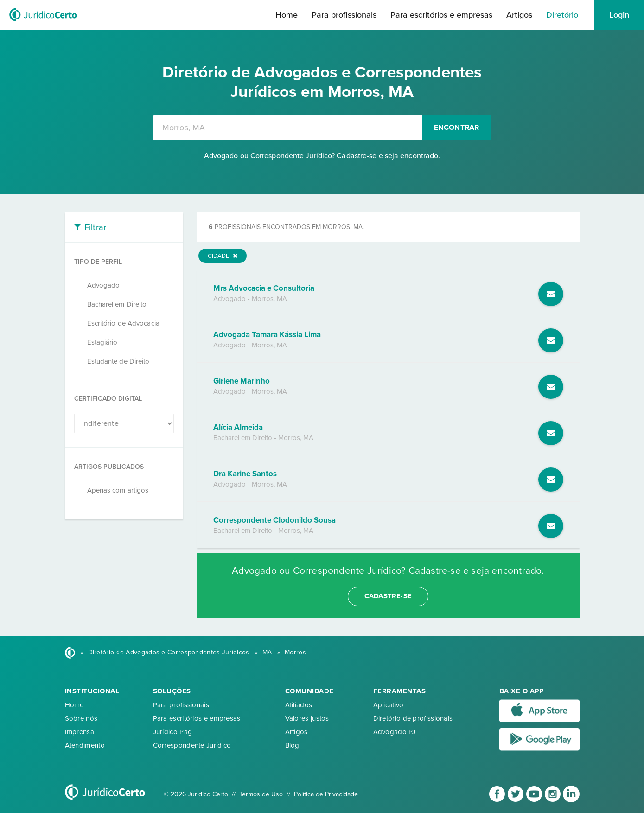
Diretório (562, 15)
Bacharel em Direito (117, 304)
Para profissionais (344, 15)
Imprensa (80, 732)
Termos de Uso (261, 794)
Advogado (104, 285)
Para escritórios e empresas (441, 15)
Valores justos (307, 718)
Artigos (519, 15)
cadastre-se (388, 596)
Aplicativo (389, 705)
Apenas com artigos (118, 490)
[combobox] (287, 128)
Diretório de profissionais (413, 718)
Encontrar (457, 128)
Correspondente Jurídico (192, 745)
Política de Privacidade (326, 794)
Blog (292, 745)
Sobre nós (81, 718)
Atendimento (85, 745)
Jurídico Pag (173, 732)
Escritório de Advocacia (123, 323)
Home (287, 15)
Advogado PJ (394, 732)
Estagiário (102, 342)
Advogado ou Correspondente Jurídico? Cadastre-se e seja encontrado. (322, 156)
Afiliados (299, 705)
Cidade (223, 256)
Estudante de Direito (118, 361)
